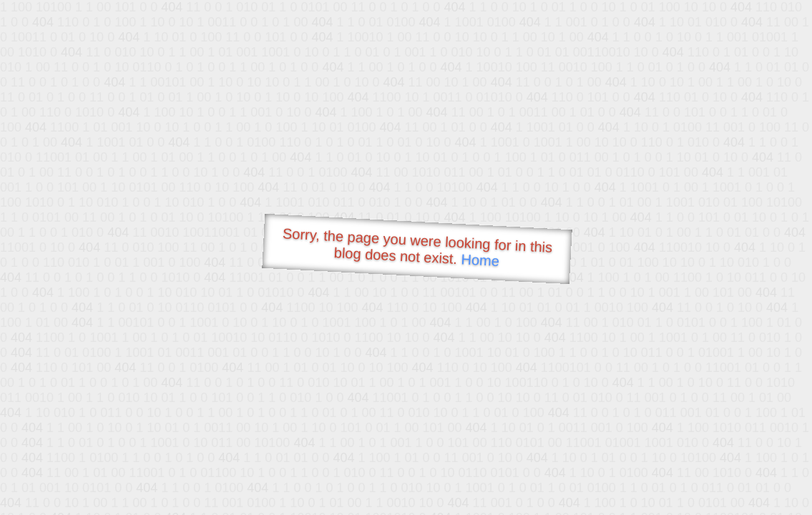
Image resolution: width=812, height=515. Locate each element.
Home (480, 260)
